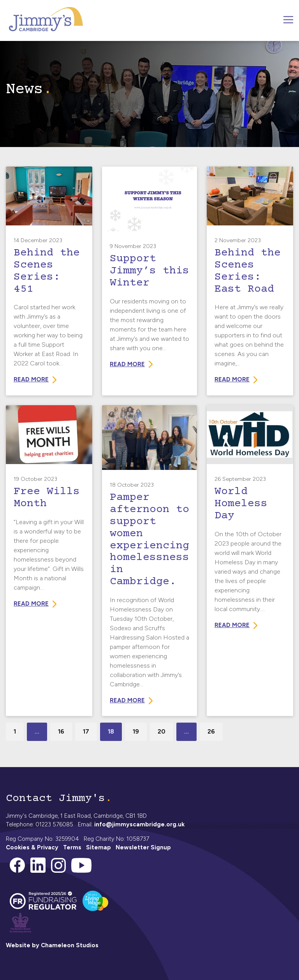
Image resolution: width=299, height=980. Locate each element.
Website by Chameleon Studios (52, 945)
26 (211, 731)
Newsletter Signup (143, 847)
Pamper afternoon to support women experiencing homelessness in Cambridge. (149, 540)
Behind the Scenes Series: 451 (47, 271)
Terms (72, 847)
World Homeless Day (241, 504)
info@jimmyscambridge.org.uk (139, 824)
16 (61, 731)
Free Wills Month (47, 498)
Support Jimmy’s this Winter (149, 271)
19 (136, 731)
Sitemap (98, 847)
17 (86, 731)
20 (162, 731)
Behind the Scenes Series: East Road (248, 271)
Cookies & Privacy (32, 847)
